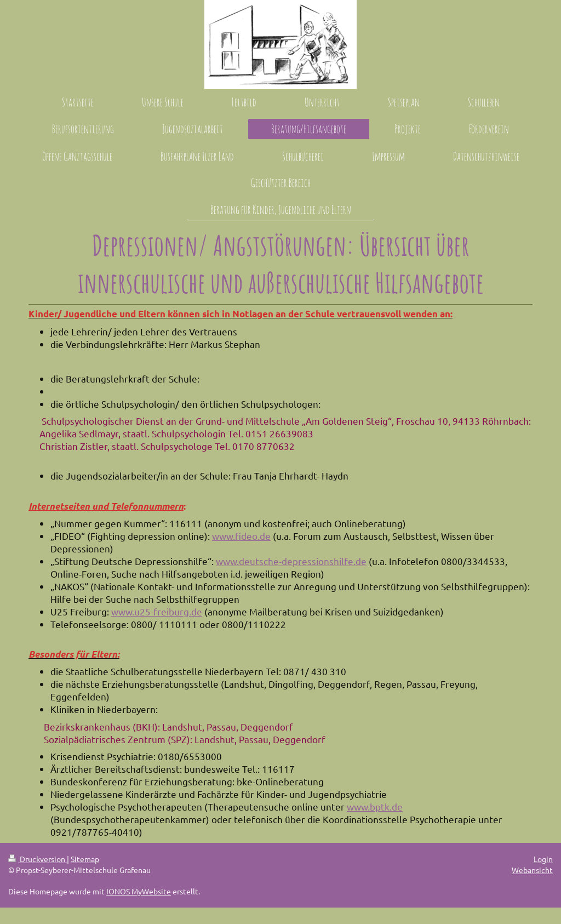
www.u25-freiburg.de (157, 611)
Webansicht (532, 870)
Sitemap (85, 859)
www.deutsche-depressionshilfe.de (291, 561)
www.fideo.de (241, 536)
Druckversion (38, 859)
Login (543, 859)
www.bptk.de (375, 806)
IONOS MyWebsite (139, 891)
